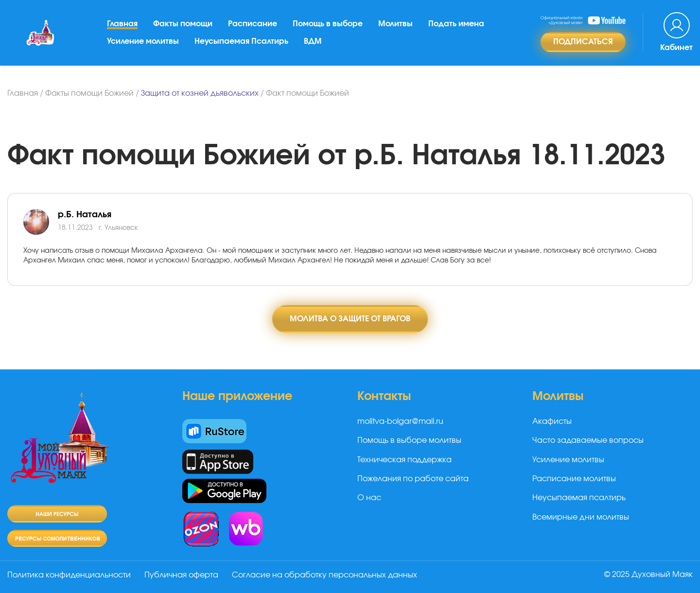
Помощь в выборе (328, 24)
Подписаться (583, 42)
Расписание (253, 24)
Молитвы (395, 24)
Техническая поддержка (404, 460)
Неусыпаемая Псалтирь (241, 41)
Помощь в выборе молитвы (409, 440)
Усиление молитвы (143, 41)
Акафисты (552, 421)
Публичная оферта (181, 575)
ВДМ (313, 41)
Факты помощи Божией (89, 93)
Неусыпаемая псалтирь (579, 498)
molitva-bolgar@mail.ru (400, 421)
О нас (369, 498)
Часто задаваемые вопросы (588, 440)
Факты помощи (183, 24)
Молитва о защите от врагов (350, 319)
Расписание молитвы (574, 479)
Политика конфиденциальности (69, 575)
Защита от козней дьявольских (200, 93)
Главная (122, 24)
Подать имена (456, 24)
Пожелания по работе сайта (413, 479)
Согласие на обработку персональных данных (324, 575)
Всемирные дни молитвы (581, 517)
